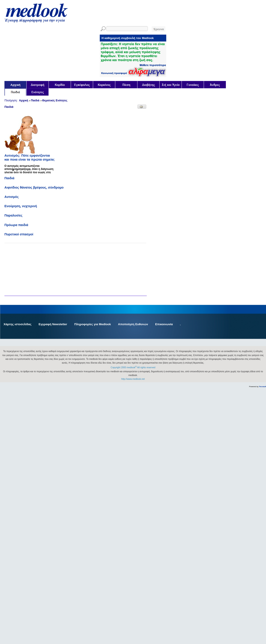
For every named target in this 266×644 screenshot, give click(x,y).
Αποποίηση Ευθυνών (133, 324)
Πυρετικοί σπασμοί (19, 234)
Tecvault (262, 387)
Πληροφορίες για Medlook (93, 324)
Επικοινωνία (164, 324)
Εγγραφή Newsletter (53, 324)
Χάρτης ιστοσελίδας (18, 324)
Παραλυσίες (13, 215)
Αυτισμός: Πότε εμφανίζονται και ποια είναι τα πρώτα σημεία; (30, 157)
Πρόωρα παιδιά (16, 225)
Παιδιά (9, 178)
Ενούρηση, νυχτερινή (21, 206)
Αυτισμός (12, 197)
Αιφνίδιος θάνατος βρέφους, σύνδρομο (34, 187)
